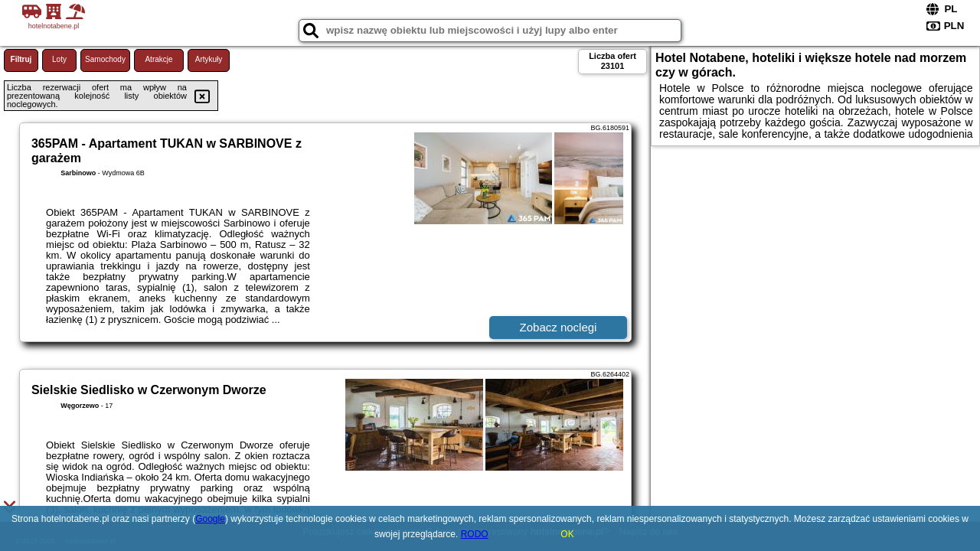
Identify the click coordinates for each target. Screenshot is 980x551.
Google (210, 519)
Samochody (105, 59)
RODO (475, 534)
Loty (59, 59)
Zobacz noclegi (559, 327)
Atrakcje (158, 59)
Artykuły (209, 59)
